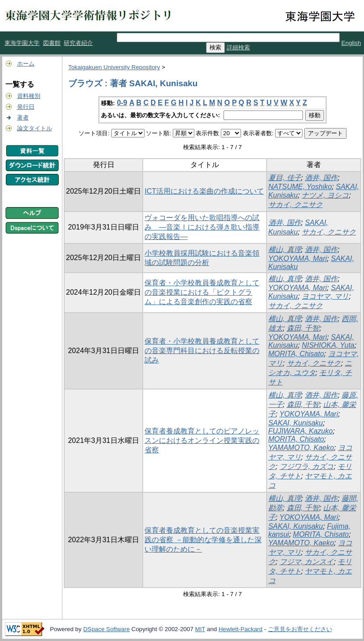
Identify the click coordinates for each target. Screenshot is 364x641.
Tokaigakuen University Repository (114, 67)
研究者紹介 (78, 43)
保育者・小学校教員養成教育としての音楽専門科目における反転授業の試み (202, 351)
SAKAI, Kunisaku (296, 423)
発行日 (26, 107)
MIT (200, 629)
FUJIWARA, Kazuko (301, 431)
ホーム (26, 64)
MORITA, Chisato (296, 354)
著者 (23, 117)
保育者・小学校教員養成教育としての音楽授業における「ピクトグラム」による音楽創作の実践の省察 (202, 292)
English (351, 43)
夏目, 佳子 (285, 178)
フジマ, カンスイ (307, 562)
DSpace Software (106, 629)
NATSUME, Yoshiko (300, 187)
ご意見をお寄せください (300, 629)
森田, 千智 (303, 328)
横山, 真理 (285, 250)
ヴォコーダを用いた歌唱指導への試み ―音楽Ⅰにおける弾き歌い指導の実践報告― (202, 227)
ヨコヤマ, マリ (325, 296)
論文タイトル (35, 128)
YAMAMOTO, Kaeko (301, 448)
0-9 (122, 103)
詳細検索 (238, 47)
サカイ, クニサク (296, 205)
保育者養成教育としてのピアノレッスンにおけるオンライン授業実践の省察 (202, 440)
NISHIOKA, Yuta (328, 345)
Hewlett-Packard (241, 629)
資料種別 (29, 96)
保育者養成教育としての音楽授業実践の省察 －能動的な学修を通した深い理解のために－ (203, 540)
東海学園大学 (22, 43)
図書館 (52, 43)
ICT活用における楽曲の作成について (204, 191)
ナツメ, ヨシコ (325, 195)
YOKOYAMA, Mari (298, 259)
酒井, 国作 (321, 178)
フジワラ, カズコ (307, 466)
